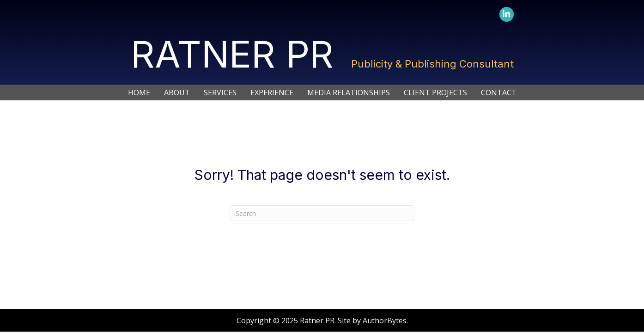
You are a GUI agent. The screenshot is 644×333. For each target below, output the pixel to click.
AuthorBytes (385, 321)
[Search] (322, 213)
